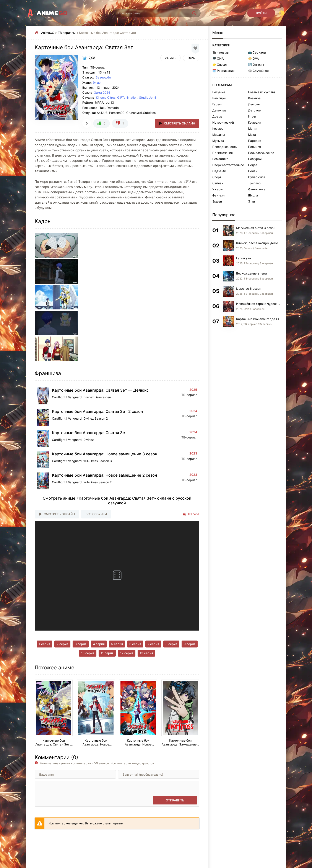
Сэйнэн (218, 183)
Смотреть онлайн (180, 123)
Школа (253, 195)
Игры (252, 116)
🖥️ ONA (218, 58)
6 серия (135, 644)
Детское (254, 110)
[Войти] (261, 13)
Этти (251, 201)
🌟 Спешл (219, 65)
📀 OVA (253, 58)
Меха (252, 135)
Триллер (254, 183)
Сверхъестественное (228, 165)
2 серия (62, 644)
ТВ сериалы (67, 33)
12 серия (127, 653)
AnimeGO (48, 33)
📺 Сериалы (257, 52)
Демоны (254, 104)
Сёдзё (253, 165)
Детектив (219, 110)
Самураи (255, 159)
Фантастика (257, 189)
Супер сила (257, 177)
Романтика (220, 159)
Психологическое (261, 153)
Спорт (217, 177)
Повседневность (225, 147)
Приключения (223, 153)
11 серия (107, 653)
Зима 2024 (102, 92)
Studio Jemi (147, 97)
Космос (218, 128)
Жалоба (191, 514)
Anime (52, 13)
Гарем (217, 104)
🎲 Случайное (258, 71)
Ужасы (218, 189)
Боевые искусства (262, 92)
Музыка (218, 141)
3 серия (81, 644)
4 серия (99, 644)
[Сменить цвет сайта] (282, 13)
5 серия (117, 644)
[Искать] (194, 13)
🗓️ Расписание (223, 71)
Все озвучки (96, 514)
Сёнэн (253, 171)
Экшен (97, 83)
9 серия (190, 644)
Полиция (254, 147)
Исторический (223, 122)
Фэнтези (218, 195)
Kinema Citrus (106, 97)
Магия (253, 128)
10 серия (88, 653)
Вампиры (219, 98)
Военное (254, 98)
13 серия (146, 653)
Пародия (255, 141)
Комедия (255, 122)
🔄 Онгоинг (256, 65)
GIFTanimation (127, 97)
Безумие (219, 92)
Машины (219, 135)
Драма (217, 116)
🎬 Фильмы (221, 52)
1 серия (44, 644)
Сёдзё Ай (219, 171)
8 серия (171, 644)
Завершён (103, 77)
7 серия (153, 644)
